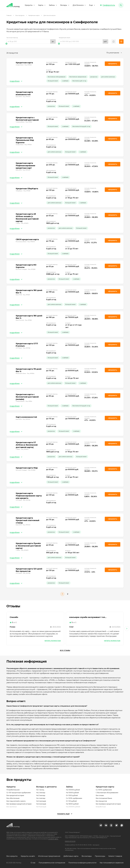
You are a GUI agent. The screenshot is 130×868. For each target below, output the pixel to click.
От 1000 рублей (72, 795)
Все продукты (20, 15)
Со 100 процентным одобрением (19, 793)
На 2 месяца (41, 793)
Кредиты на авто (28, 856)
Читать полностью (53, 641)
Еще (92, 5)
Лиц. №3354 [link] (31, 373)
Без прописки (12, 807)
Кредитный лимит (65, 38)
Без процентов (101, 801)
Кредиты (30, 5)
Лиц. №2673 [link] (25, 223)
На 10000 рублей (72, 793)
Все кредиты (12, 856)
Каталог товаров (115, 856)
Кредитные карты (34, 15)
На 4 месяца (41, 798)
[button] (108, 5)
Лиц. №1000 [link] (26, 97)
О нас (33, 863)
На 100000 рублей (73, 790)
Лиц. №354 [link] (29, 122)
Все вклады (87, 856)
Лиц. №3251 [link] (26, 295)
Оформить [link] (113, 64)
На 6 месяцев (41, 804)
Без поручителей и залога (16, 801)
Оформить (113, 119)
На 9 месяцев (41, 807)
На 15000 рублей (72, 804)
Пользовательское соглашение (52, 863)
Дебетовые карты (71, 856)
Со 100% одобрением (74, 798)
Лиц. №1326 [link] (28, 65)
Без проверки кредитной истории (19, 804)
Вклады (65, 5)
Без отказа (100, 795)
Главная (9, 15)
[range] (31, 41)
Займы (53, 5)
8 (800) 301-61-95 (70, 841)
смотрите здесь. (53, 839)
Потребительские (13, 790)
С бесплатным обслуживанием (107, 793)
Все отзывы (65, 650)
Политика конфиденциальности (82, 863)
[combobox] (114, 53)
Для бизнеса (79, 5)
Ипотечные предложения (49, 856)
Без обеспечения (13, 798)
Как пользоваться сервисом (112, 863)
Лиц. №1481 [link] (27, 191)
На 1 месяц (40, 790)
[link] (101, 825)
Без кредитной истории (15, 795)
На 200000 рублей (73, 807)
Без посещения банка (104, 798)
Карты (42, 5)
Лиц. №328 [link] (28, 320)
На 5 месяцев (41, 801)
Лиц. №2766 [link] (26, 348)
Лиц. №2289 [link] (32, 269)
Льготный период (12, 38)
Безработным (101, 807)
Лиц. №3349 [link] (31, 242)
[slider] (31, 44)
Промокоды (100, 856)
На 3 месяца (41, 795)
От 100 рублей (71, 801)
